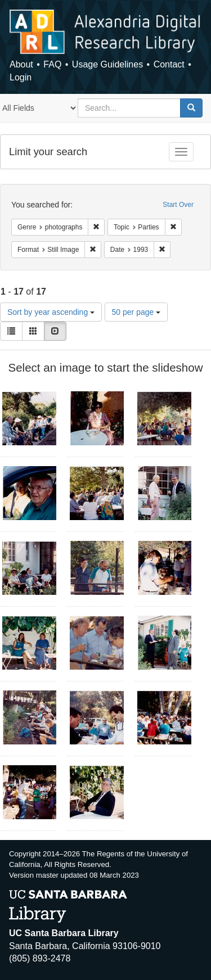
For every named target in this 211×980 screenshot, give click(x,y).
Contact (169, 64)
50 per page (136, 312)
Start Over (178, 205)
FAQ (52, 64)
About (21, 64)
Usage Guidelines (107, 64)
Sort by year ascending (51, 312)
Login (21, 77)
